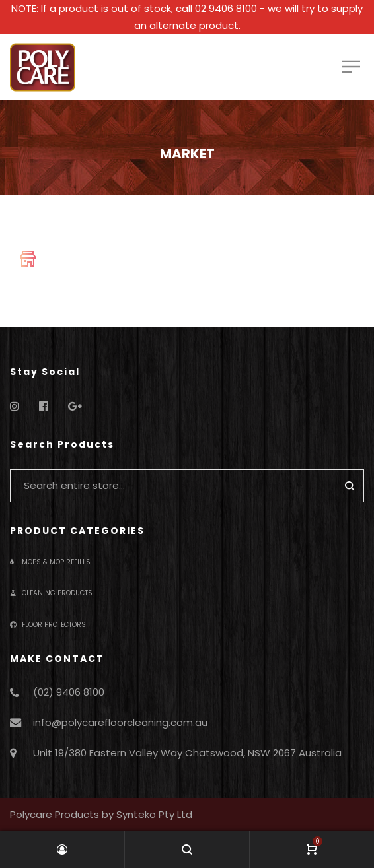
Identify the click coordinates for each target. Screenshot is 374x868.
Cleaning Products (51, 593)
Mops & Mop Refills (50, 562)
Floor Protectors (48, 625)
